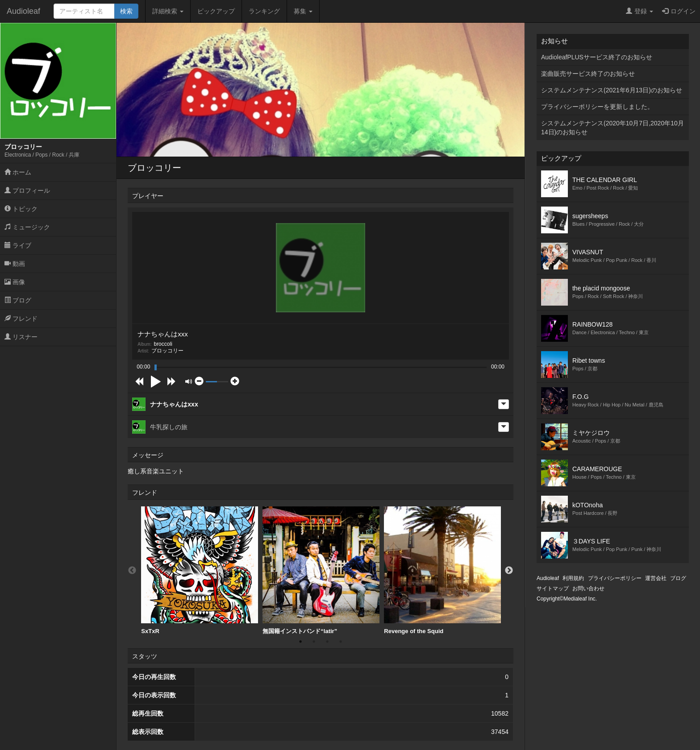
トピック (21, 209)
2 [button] (314, 642)
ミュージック (27, 227)
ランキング (264, 11)
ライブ (18, 245)
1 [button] (300, 642)
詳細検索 (168, 11)
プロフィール (27, 191)
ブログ (18, 300)
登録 (640, 11)
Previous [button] (132, 571)
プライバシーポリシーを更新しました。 (597, 107)
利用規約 (573, 578)
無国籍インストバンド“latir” (321, 570)
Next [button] (509, 571)
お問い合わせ (588, 588)
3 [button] (327, 642)
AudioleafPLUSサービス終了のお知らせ (597, 57)
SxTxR (200, 570)
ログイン (679, 11)
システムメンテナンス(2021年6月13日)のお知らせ (612, 90)
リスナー (21, 337)
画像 (15, 282)
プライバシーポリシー (615, 578)
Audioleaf (23, 11)
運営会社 (656, 578)
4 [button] (341, 642)
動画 (15, 264)
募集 (303, 11)
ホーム (18, 172)
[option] (200, 571)
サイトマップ (553, 588)
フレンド (21, 319)
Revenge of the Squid (442, 570)
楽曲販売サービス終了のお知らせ (588, 74)
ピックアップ (216, 11)
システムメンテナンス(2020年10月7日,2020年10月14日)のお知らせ (612, 128)
